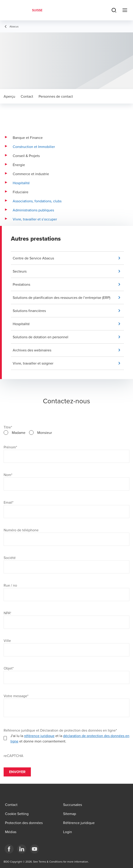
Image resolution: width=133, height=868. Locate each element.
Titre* (8, 427)
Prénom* (10, 447)
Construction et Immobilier (34, 147)
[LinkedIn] (22, 849)
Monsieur (45, 433)
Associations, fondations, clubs (37, 201)
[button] (68, 258)
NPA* (7, 613)
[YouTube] (34, 849)
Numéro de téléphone (21, 530)
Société (10, 558)
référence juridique (39, 736)
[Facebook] (9, 849)
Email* (9, 502)
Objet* (9, 668)
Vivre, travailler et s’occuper (35, 219)
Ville (7, 641)
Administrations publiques (33, 210)
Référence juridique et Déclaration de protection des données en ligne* (60, 730)
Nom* (8, 475)
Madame (19, 433)
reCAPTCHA (14, 756)
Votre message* (16, 696)
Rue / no (10, 585)
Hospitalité (21, 183)
